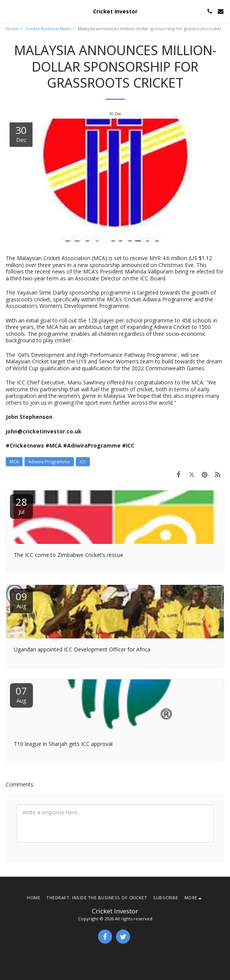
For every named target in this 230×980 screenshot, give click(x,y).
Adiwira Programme (49, 462)
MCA (14, 462)
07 (21, 694)
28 (21, 505)
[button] (8, 11)
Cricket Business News (48, 28)
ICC (83, 462)
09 (21, 600)
